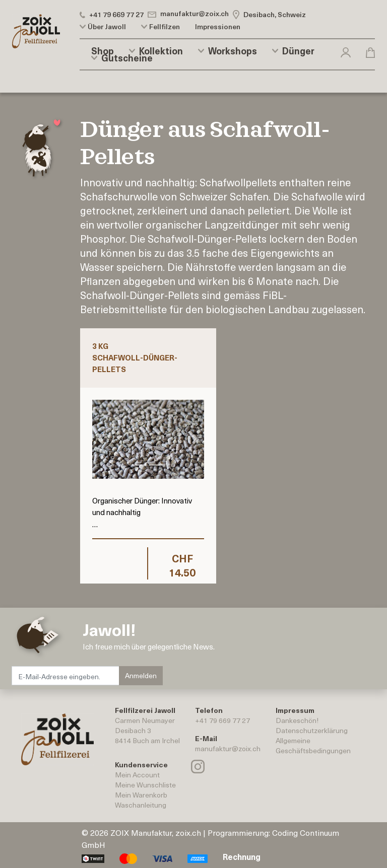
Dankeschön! (297, 720)
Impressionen (218, 27)
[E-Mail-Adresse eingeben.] (66, 676)
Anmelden (141, 675)
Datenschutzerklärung (312, 730)
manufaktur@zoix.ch (228, 748)
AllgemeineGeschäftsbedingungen (313, 745)
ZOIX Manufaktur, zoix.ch (156, 832)
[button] (346, 51)
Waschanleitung (141, 805)
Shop (103, 51)
